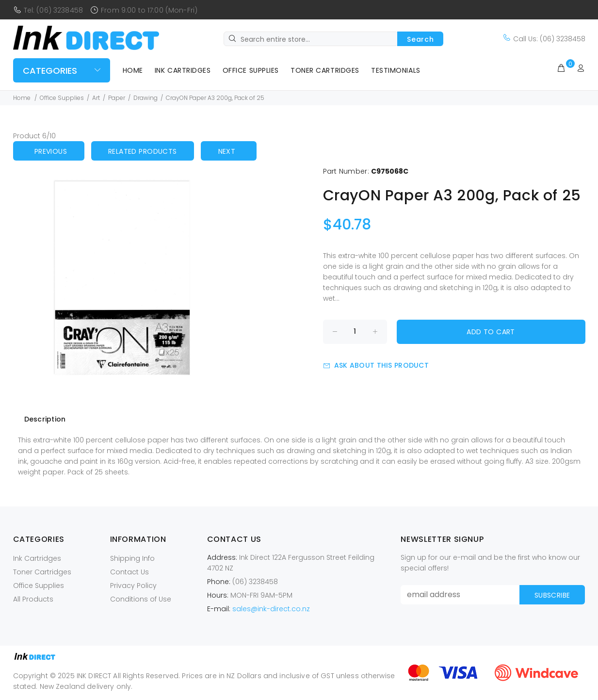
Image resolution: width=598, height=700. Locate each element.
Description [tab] (45, 419)
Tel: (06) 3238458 (53, 10)
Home (133, 70)
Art (96, 98)
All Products (33, 599)
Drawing (145, 98)
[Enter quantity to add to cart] (355, 332)
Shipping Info (132, 558)
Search (420, 39)
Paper (117, 98)
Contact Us (129, 572)
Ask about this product (376, 365)
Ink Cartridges (183, 70)
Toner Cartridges (325, 70)
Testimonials (396, 70)
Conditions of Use (141, 599)
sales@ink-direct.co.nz (271, 609)
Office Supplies (251, 70)
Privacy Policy (133, 586)
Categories (50, 71)
